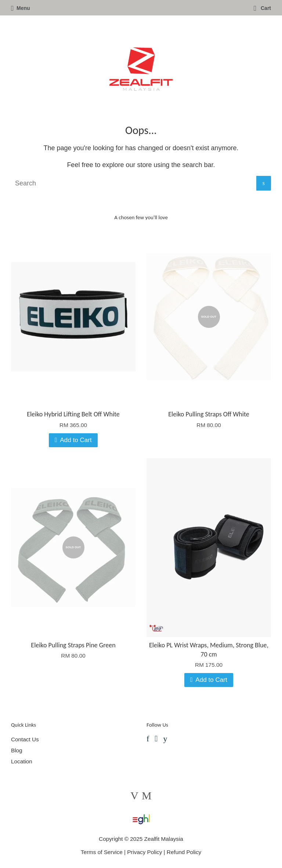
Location (22, 761)
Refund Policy (184, 852)
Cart (262, 8)
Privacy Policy (144, 852)
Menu (21, 8)
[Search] (134, 183)
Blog (17, 750)
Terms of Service (102, 852)
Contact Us (25, 739)
